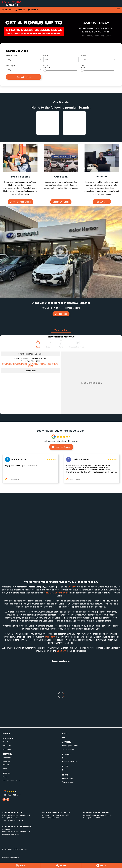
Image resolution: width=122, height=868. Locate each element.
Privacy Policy (68, 778)
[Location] (38, 345)
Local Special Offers (70, 746)
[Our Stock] (61, 174)
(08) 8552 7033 (34, 361)
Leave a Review (61, 447)
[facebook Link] (4, 799)
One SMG (72, 587)
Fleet (64, 770)
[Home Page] (12, 3)
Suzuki (66, 593)
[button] (31, 469)
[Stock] (20, 865)
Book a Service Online (11, 780)
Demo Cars (7, 745)
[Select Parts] (61, 345)
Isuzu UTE (49, 593)
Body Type (11, 65)
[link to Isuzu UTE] (48, 123)
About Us (6, 761)
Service (6, 777)
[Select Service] (49, 345)
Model (83, 55)
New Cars (6, 742)
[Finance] (102, 174)
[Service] (61, 865)
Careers (6, 765)
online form (50, 637)
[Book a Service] (20, 174)
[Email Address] (30, 365)
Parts (64, 737)
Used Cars (7, 749)
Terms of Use (68, 782)
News (5, 768)
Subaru (58, 593)
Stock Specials (68, 749)
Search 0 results (24, 77)
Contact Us (7, 758)
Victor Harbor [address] (61, 330)
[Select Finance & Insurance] (78, 345)
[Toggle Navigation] (118, 10)
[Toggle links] (11, 858)
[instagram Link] (8, 799)
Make (46, 55)
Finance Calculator (70, 761)
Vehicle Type (11, 55)
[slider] (45, 70)
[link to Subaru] (74, 123)
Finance (65, 758)
